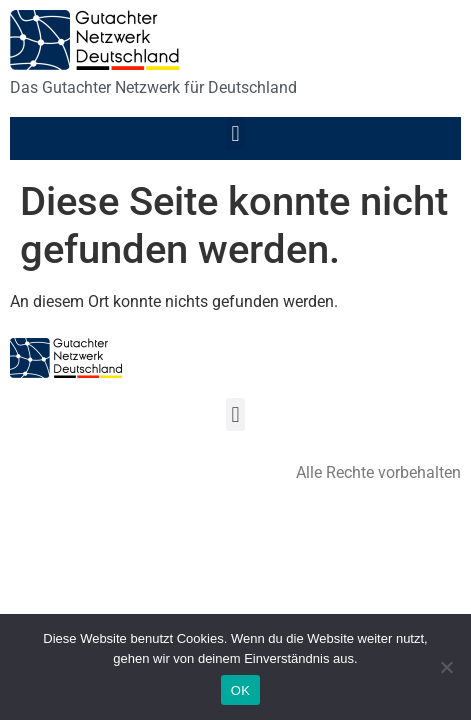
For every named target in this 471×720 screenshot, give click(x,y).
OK (240, 690)
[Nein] (446, 667)
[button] (235, 133)
